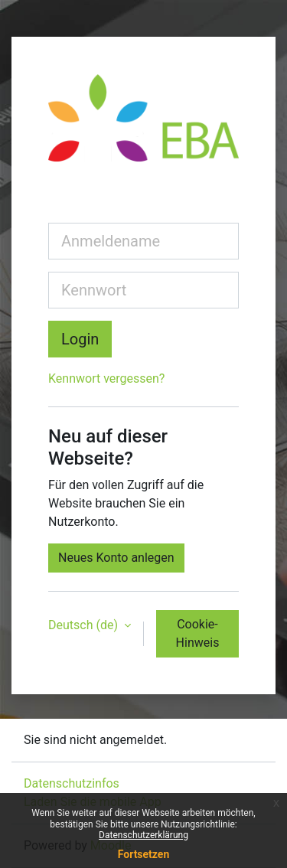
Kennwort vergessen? (106, 379)
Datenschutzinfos (72, 783)
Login (80, 339)
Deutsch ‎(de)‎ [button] (85, 625)
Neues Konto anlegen (116, 558)
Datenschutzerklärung (143, 835)
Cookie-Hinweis (198, 633)
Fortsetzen (144, 854)
